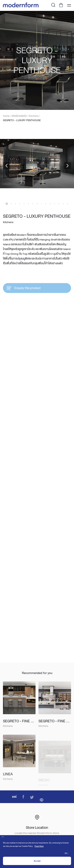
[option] (37, 60)
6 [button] (28, 204)
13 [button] (59, 204)
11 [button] (50, 204)
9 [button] (41, 204)
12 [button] (54, 204)
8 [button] (37, 204)
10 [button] (46, 204)
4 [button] (20, 204)
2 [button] (11, 204)
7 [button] (33, 204)
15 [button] (67, 204)
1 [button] (7, 204)
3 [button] (15, 204)
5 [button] (24, 204)
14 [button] (63, 204)
